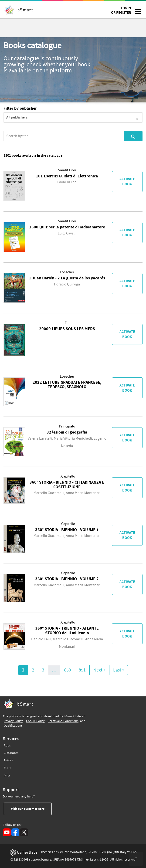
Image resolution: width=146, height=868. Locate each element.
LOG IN (121, 11)
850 (68, 670)
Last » (119, 670)
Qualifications (13, 726)
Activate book (127, 182)
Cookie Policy (35, 721)
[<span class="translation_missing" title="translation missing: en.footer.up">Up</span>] (136, 859)
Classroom (11, 752)
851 (82, 670)
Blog (7, 775)
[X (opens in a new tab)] (24, 832)
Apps (7, 746)
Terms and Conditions (63, 721)
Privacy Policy (13, 721)
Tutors (8, 760)
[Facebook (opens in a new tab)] (15, 832)
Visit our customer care (31, 809)
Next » (99, 670)
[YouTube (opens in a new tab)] (7, 832)
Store (7, 767)
